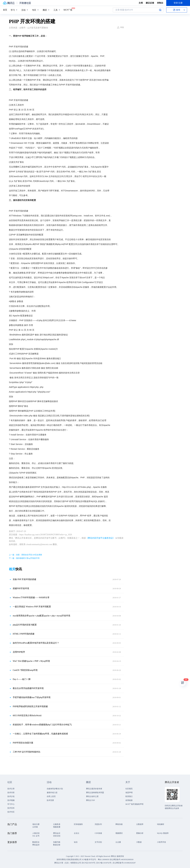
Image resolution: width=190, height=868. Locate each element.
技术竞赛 (50, 800)
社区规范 (129, 789)
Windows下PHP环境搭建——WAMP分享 (31, 598)
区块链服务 (78, 824)
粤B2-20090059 (104, 860)
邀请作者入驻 (52, 793)
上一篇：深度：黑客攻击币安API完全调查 (25, 555)
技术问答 (11, 793)
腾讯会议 (57, 833)
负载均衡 (57, 842)
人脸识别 (36, 833)
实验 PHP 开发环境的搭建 (24, 579)
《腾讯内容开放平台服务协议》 (100, 538)
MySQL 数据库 (163, 833)
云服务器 (57, 824)
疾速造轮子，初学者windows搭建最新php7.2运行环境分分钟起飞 (42, 725)
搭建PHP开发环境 (21, 588)
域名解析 (161, 824)
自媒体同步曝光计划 (55, 789)
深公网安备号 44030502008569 (122, 860)
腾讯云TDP (90, 800)
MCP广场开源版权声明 (134, 804)
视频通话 (119, 833)
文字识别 (98, 842)
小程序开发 (161, 842)
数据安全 (36, 842)
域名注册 (36, 824)
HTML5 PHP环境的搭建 (24, 634)
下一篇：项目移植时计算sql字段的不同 (24, 558)
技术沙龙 (11, 796)
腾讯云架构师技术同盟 (95, 793)
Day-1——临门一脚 (22, 679)
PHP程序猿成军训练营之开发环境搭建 (30, 706)
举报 (120, 27)
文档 (141, 3)
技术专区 (11, 812)
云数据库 (140, 824)
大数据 (139, 842)
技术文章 (11, 789)
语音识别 (57, 836)
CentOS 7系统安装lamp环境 (25, 670)
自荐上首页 (51, 796)
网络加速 (119, 824)
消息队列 (98, 824)
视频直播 (57, 827)
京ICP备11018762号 (104, 863)
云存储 (35, 827)
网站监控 (36, 845)
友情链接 (129, 800)
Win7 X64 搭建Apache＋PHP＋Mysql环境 (31, 661)
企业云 (77, 833)
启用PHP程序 (19, 652)
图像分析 (140, 833)
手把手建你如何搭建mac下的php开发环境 (32, 697)
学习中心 (11, 804)
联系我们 (129, 796)
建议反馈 (150, 3)
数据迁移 (57, 845)
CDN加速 (98, 833)
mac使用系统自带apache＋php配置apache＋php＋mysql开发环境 (41, 616)
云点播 (118, 842)
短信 (76, 842)
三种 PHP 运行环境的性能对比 (27, 752)
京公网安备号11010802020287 (124, 863)
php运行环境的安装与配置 (25, 625)
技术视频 (11, 800)
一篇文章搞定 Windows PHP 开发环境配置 (32, 607)
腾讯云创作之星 (92, 796)
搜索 (160, 10)
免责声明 (129, 793)
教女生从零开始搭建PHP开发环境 (28, 688)
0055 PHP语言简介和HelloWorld (27, 716)
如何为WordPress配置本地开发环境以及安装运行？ (36, 643)
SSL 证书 (36, 836)
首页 (5, 10)
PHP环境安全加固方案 (23, 743)
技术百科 (11, 808)
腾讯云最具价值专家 (94, 789)
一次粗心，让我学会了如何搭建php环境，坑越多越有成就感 (40, 734)
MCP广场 (68, 10)
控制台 (160, 3)
